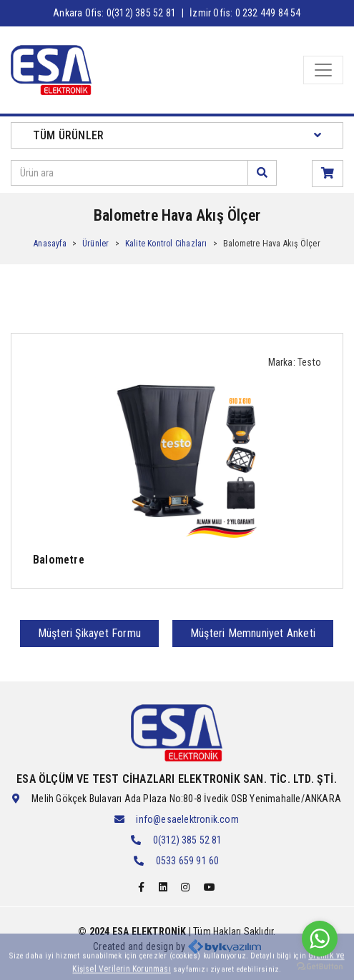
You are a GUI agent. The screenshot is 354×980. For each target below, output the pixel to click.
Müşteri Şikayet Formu (89, 633)
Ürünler (95, 244)
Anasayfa (50, 244)
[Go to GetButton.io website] (320, 966)
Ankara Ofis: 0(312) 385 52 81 (114, 13)
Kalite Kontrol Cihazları (166, 244)
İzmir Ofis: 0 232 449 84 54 (245, 13)
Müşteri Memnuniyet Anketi (253, 633)
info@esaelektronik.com (187, 819)
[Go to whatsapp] (320, 939)
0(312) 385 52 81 (188, 840)
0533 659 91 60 (188, 861)
